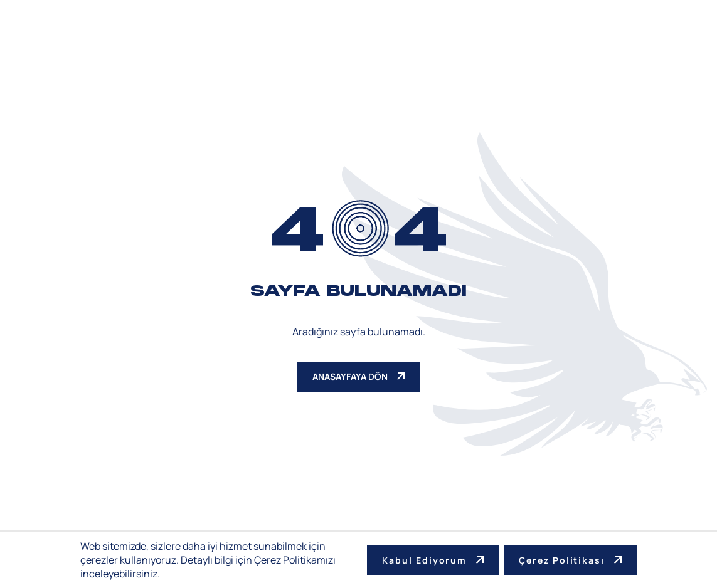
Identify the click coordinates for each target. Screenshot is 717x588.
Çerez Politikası (570, 560)
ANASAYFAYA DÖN (358, 376)
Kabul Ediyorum (433, 560)
